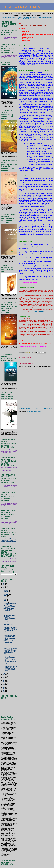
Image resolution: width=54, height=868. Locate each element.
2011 (4, 689)
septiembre (7, 594)
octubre (6, 593)
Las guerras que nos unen (9, 656)
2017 (4, 680)
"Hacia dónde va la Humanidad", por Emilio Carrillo (10, 613)
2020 (4, 676)
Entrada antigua (49, 408)
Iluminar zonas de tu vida (9, 615)
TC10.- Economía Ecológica (10, 662)
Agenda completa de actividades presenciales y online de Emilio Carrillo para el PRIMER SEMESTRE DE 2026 (27, 18)
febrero (6, 672)
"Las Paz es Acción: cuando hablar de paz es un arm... (10, 644)
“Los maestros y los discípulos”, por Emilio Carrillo (9, 625)
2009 (4, 692)
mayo (5, 599)
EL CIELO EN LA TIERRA (21, 7)
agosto (6, 595)
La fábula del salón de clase (10, 632)
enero (5, 673)
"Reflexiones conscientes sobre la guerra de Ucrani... (10, 654)
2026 (4, 583)
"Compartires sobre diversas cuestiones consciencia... (10, 647)
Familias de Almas (8, 605)
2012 (4, 687)
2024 (4, 586)
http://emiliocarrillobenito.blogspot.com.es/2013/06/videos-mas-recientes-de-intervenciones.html (9, 540)
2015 (4, 683)
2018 (4, 679)
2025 (4, 585)
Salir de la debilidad (8, 665)
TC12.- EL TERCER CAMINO (10, 623)
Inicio (37, 408)
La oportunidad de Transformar (8, 617)
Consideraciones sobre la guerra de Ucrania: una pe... (9, 636)
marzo (5, 602)
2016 (4, 682)
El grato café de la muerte (9, 668)
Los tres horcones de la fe (9, 634)
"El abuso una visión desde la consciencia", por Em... (10, 628)
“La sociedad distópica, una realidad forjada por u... (10, 663)
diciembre (6, 590)
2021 (4, 675)
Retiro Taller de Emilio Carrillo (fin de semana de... (10, 630)
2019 (4, 677)
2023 (4, 587)
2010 (4, 690)
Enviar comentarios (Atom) (34, 412)
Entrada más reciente (24, 408)
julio (5, 597)
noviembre (6, 592)
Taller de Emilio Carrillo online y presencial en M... (10, 649)
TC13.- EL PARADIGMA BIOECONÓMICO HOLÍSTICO (9, 610)
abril (5, 601)
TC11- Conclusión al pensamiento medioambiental (8, 642)
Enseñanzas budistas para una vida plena (9, 621)
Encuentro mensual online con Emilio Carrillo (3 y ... (10, 667)
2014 (4, 684)
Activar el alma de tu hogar (10, 633)
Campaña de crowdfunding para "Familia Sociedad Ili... (10, 651)
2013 (4, 686)
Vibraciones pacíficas (8, 653)
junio (5, 598)
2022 (4, 589)
